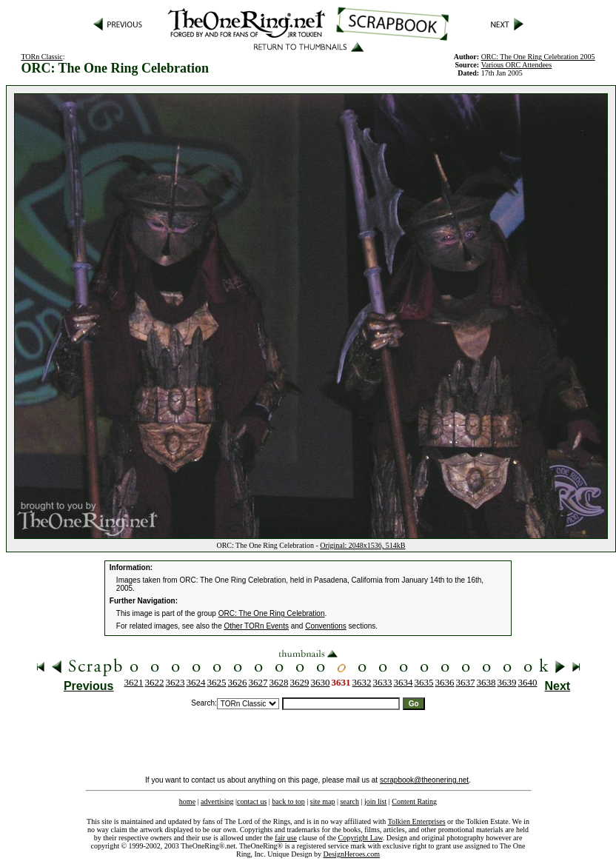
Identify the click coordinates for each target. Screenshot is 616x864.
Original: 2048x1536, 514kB (362, 545)
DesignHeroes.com (352, 854)
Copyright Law (361, 838)
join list (375, 801)
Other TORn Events (257, 626)
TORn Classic (41, 57)
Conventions (326, 626)
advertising (217, 801)
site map (323, 801)
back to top (288, 801)
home (187, 801)
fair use (286, 838)
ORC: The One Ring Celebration (272, 613)
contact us (252, 801)
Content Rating (414, 801)
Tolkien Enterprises (417, 821)
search (349, 801)
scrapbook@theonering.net (424, 780)
